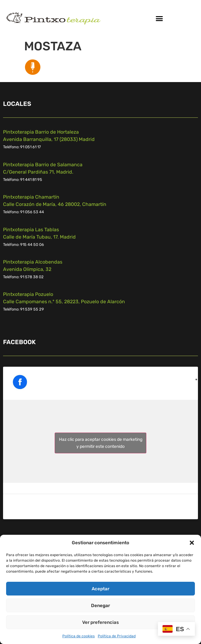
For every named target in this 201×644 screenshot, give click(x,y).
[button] (192, 543)
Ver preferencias (100, 622)
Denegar (100, 606)
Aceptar (100, 589)
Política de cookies (79, 636)
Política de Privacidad (117, 636)
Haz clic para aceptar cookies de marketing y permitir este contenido (101, 443)
